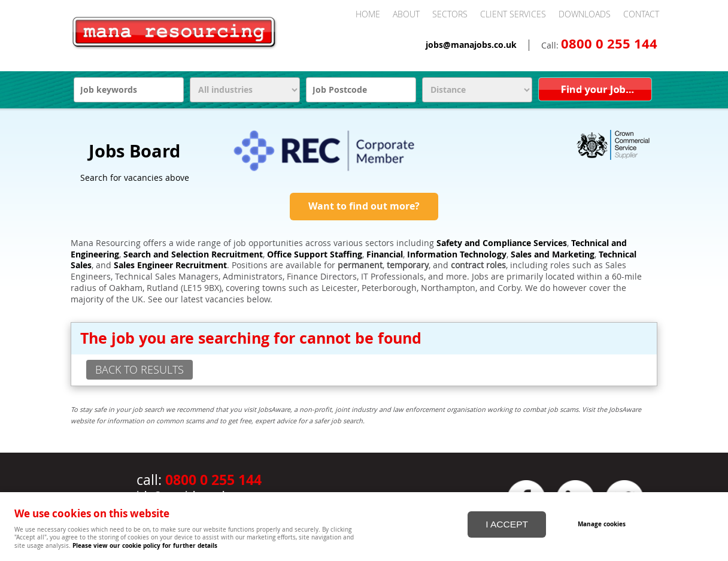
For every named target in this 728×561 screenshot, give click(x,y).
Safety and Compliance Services (502, 243)
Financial (385, 254)
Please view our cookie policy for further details (145, 545)
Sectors (450, 14)
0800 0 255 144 (609, 44)
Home (368, 14)
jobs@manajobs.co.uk (471, 45)
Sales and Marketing (553, 254)
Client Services (513, 14)
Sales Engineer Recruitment (170, 265)
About (406, 14)
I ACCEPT (507, 524)
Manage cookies (602, 524)
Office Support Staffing (315, 254)
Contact (641, 14)
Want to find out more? (364, 206)
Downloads (585, 14)
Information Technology (457, 254)
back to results (139, 369)
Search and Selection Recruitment (193, 254)
